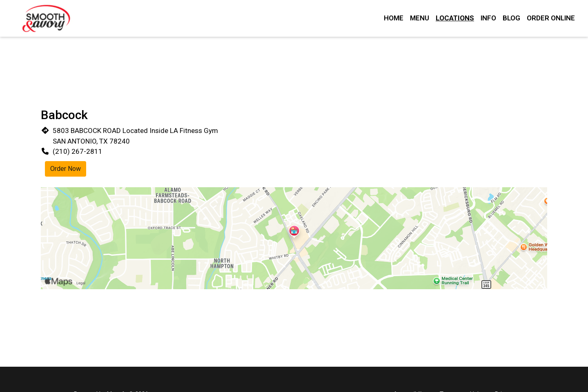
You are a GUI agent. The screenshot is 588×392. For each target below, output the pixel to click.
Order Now (66, 169)
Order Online (551, 18)
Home (394, 18)
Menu (420, 18)
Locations (455, 18)
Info (488, 18)
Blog (511, 18)
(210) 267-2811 (78, 151)
